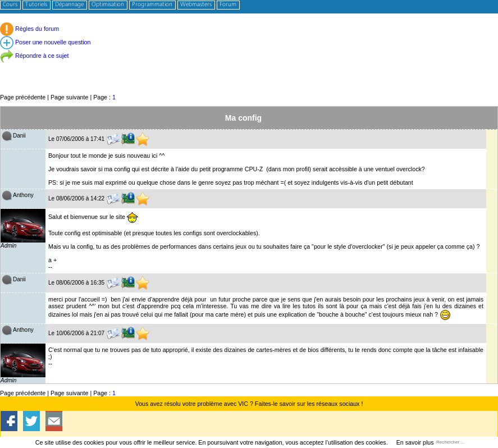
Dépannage (69, 5)
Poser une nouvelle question (45, 42)
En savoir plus (415, 442)
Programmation (152, 5)
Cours (10, 5)
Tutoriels (36, 5)
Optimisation (108, 5)
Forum (228, 5)
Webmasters (196, 5)
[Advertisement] (249, 67)
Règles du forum (29, 29)
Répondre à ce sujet (34, 56)
